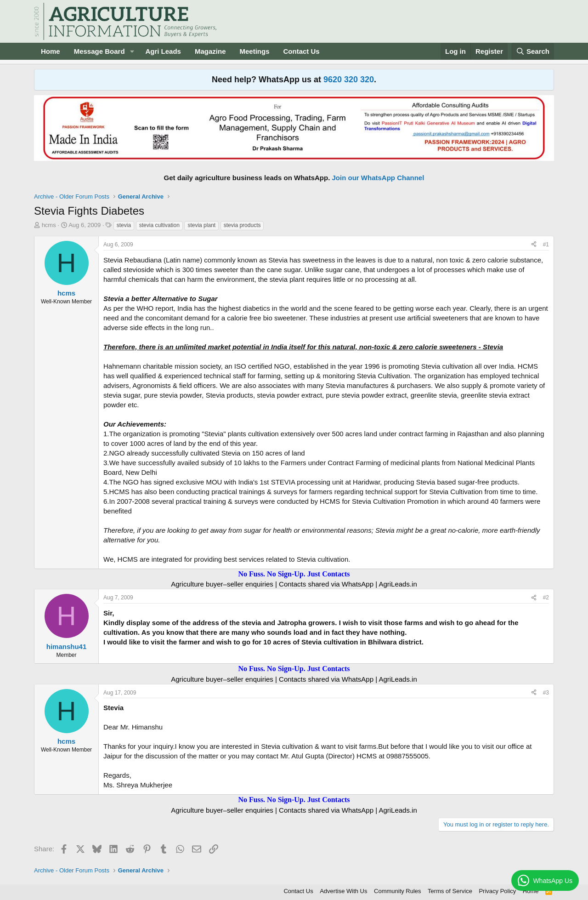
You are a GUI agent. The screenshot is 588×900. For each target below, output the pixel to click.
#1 (546, 245)
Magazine (210, 51)
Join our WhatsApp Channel (378, 178)
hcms (49, 225)
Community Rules (398, 891)
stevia (124, 225)
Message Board (99, 51)
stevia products (242, 225)
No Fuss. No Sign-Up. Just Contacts (294, 574)
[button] (132, 51)
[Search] (533, 51)
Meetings (254, 51)
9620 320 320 (349, 80)
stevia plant (201, 225)
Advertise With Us (343, 891)
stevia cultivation (159, 225)
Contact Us (302, 51)
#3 (546, 693)
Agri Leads (163, 51)
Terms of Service (450, 891)
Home (51, 51)
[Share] (534, 245)
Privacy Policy (497, 891)
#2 (546, 598)
